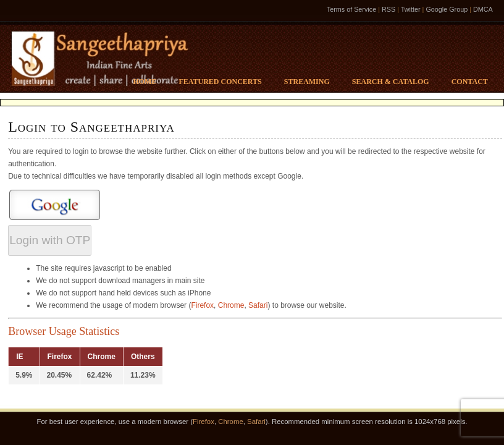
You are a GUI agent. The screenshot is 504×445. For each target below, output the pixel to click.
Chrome (231, 305)
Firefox (202, 305)
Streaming (307, 82)
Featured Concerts (220, 82)
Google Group (447, 9)
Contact (470, 82)
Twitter (411, 9)
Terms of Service (351, 9)
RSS (388, 9)
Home (145, 82)
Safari (258, 305)
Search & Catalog (391, 82)
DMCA (483, 9)
